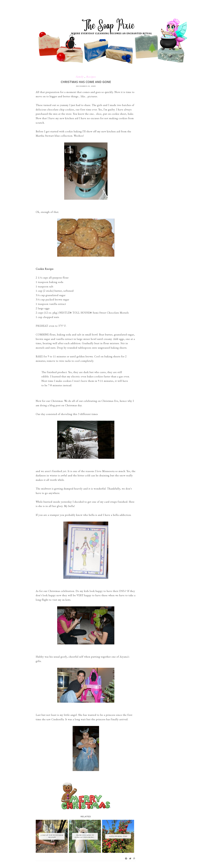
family (80, 77)
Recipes (91, 77)
